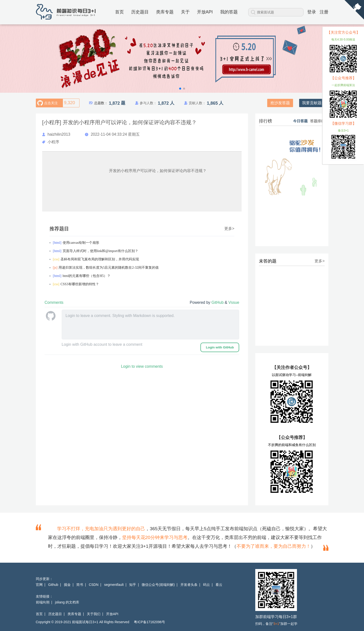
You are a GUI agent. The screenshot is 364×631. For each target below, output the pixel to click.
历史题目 (140, 12)
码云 (207, 585)
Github (53, 585)
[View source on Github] (354, 10)
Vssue (234, 302)
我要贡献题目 (314, 103)
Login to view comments (142, 366)
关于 (185, 12)
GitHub (218, 302)
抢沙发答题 (280, 103)
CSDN (94, 585)
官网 (39, 585)
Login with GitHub (220, 347)
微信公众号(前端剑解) (158, 585)
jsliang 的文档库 (67, 602)
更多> (229, 229)
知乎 (133, 585)
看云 (219, 585)
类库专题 (165, 12)
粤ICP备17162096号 (149, 622)
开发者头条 (189, 585)
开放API (205, 12)
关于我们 (94, 614)
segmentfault (114, 585)
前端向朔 (43, 602)
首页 (119, 12)
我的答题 (229, 12)
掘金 (67, 585)
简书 (80, 585)
